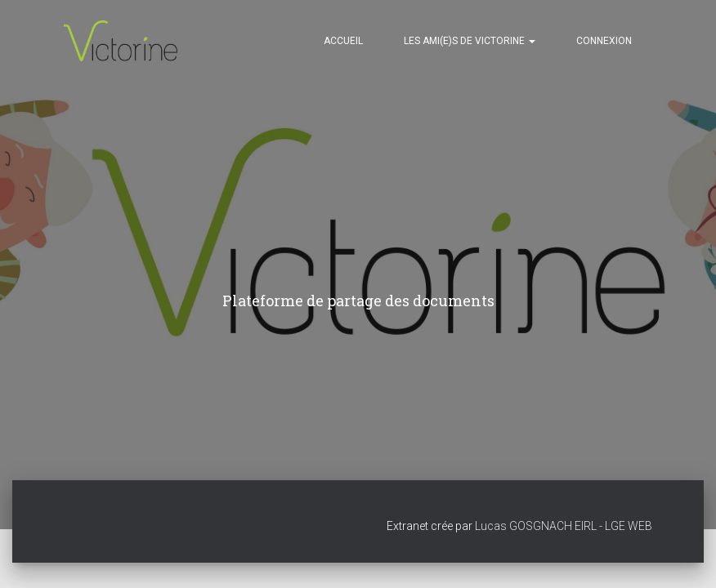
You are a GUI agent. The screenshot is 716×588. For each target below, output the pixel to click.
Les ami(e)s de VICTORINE (470, 41)
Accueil (343, 41)
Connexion (604, 41)
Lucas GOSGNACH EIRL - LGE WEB (564, 526)
